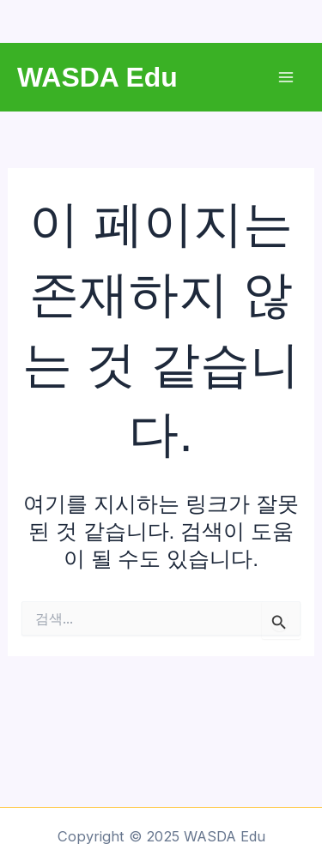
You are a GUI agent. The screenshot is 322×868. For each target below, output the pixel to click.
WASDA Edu (97, 77)
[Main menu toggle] (286, 78)
